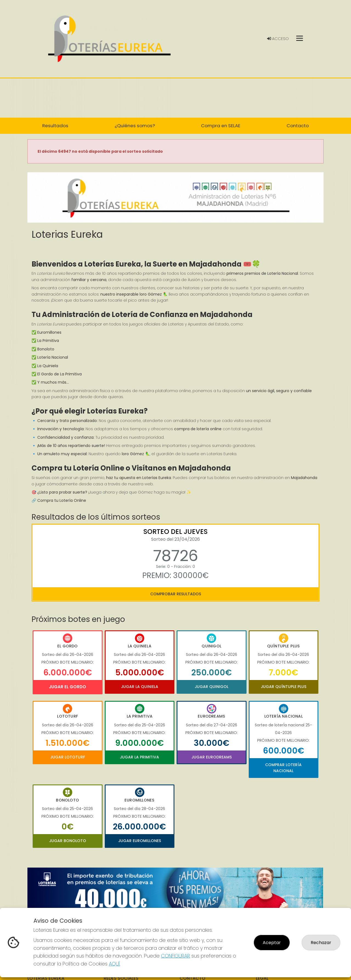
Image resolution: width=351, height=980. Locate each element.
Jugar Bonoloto (68, 841)
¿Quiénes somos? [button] (135, 126)
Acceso (278, 39)
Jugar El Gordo (67, 687)
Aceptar (272, 943)
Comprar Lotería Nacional (283, 768)
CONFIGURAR (175, 956)
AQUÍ (114, 964)
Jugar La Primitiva (139, 757)
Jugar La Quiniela (140, 687)
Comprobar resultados (176, 594)
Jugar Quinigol (212, 687)
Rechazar (321, 943)
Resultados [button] (55, 126)
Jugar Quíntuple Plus (284, 687)
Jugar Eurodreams (212, 757)
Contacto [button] (298, 126)
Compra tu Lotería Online (62, 500)
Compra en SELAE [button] (221, 126)
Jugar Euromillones (140, 841)
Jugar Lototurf (68, 757)
